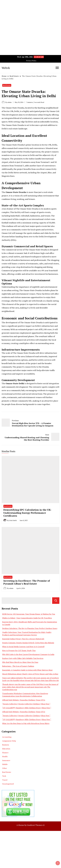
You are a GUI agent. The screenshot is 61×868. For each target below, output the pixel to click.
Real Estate (7, 85)
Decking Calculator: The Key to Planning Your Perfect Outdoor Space (30, 628)
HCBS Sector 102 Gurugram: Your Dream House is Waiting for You (29, 614)
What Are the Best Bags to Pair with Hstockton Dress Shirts (26, 723)
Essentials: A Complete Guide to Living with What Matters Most (27, 670)
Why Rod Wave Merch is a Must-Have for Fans (20, 662)
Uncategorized (8, 784)
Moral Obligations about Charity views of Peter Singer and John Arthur (30, 674)
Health (5, 756)
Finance (5, 753)
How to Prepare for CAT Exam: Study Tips (19, 650)
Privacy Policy (31, 61)
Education (6, 749)
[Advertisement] (30, 15)
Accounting (7, 737)
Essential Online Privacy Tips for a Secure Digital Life (23, 639)
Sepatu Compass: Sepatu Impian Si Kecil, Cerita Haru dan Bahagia (28, 643)
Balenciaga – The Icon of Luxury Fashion (18, 666)
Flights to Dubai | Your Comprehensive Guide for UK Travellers (27, 618)
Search (56, 601)
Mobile (5, 764)
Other (5, 768)
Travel (5, 780)
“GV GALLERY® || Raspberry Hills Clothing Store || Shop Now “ (27, 708)
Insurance (6, 760)
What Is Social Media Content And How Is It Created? (23, 647)
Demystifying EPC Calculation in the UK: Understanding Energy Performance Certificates (27, 513)
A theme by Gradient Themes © (31, 825)
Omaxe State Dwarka (16, 192)
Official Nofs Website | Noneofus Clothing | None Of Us (24, 700)
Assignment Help (9, 741)
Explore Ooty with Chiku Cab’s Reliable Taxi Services (23, 658)
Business (6, 745)
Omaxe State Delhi (15, 383)
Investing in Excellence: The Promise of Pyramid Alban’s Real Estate (27, 582)
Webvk (6, 68)
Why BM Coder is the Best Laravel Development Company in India (28, 654)
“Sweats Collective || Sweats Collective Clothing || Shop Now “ (26, 704)
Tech (4, 776)
